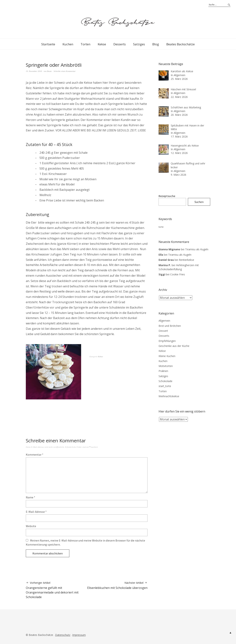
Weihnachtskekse (169, 396)
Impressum (79, 635)
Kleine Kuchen (167, 356)
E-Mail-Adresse (36, 512)
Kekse (102, 44)
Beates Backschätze (181, 44)
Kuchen (68, 44)
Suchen (199, 202)
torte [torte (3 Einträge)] (161, 227)
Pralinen (163, 371)
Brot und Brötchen (170, 326)
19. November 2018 (34, 71)
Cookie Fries (178, 274)
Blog (156, 44)
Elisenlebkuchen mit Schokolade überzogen (117, 585)
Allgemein (164, 321)
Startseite (48, 44)
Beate (49, 71)
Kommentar (35, 455)
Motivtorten (166, 366)
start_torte (165, 386)
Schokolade (165, 381)
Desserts (120, 44)
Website (31, 526)
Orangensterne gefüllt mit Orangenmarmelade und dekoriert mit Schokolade (56, 590)
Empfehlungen (167, 341)
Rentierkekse (186, 260)
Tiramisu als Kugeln (197, 249)
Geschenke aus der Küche (174, 346)
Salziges (139, 44)
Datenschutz (63, 635)
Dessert (163, 331)
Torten (85, 44)
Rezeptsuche (167, 196)
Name (31, 497)
